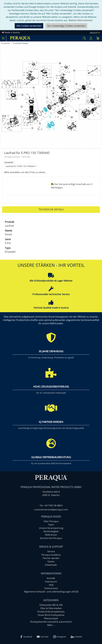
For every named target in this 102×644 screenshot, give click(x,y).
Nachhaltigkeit (51, 531)
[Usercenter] (91, 38)
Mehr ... (51, 625)
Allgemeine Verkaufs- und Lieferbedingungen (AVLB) (51, 592)
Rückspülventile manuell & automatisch (51, 622)
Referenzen (51, 535)
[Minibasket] (98, 38)
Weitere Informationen (81, 20)
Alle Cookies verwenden (29, 26)
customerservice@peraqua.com (51, 510)
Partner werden (51, 558)
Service (51, 551)
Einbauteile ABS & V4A (51, 605)
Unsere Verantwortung (51, 528)
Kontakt (51, 578)
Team (51, 525)
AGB (51, 585)
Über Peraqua (51, 521)
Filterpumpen (51, 618)
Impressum (51, 582)
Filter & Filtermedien (51, 608)
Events (51, 562)
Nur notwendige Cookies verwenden (66, 26)
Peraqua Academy (51, 555)
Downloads (51, 565)
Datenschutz (51, 588)
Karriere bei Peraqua (51, 538)
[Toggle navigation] (3, 38)
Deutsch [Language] (95, 33)
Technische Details (51, 209)
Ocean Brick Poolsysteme (51, 615)
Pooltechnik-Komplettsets (51, 612)
